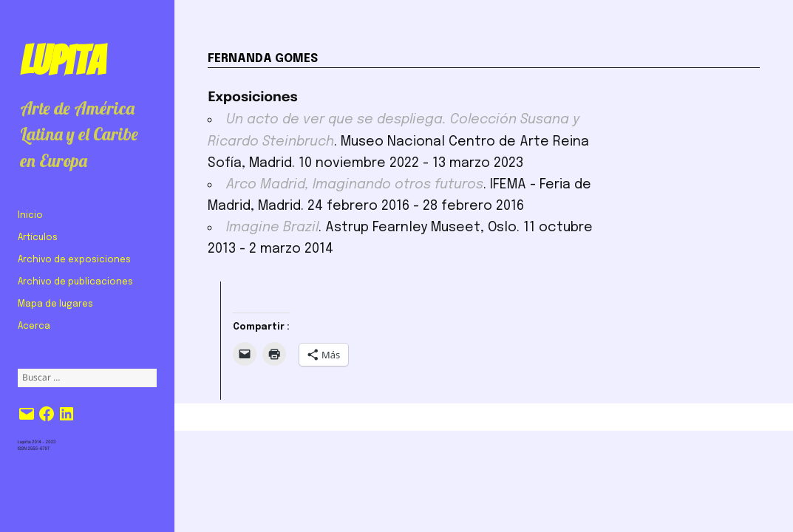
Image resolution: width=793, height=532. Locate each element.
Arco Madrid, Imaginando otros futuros (355, 185)
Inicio (30, 216)
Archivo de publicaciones (75, 282)
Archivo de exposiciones (74, 260)
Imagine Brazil (272, 228)
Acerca (34, 327)
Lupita (62, 61)
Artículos (38, 238)
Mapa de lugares (55, 304)
